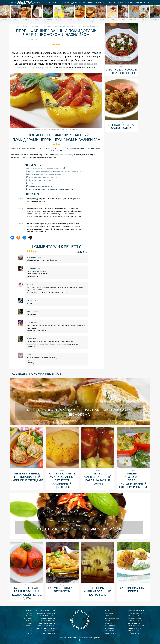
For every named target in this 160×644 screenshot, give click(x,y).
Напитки (118, 3)
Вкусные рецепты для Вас (25, 3)
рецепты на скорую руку (46, 626)
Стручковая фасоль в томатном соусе (121, 71)
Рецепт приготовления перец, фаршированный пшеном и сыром (133, 480)
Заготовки (88, 3)
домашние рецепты (135, 621)
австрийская (109, 631)
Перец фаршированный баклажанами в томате (98, 479)
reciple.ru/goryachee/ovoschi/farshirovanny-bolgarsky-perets (47, 344)
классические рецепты (137, 611)
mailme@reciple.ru (80, 640)
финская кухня (134, 631)
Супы (147, 3)
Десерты (76, 3)
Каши (109, 3)
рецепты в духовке (48, 633)
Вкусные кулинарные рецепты (80, 620)
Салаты (129, 3)
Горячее (65, 3)
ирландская (109, 613)
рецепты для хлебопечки (46, 613)
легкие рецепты (134, 623)
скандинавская (110, 633)
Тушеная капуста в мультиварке (121, 127)
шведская (108, 621)
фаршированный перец (64, 155)
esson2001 (33, 40)
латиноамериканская (112, 618)
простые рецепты (135, 616)
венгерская (109, 623)
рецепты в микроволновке (46, 611)
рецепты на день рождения (45, 628)
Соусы (138, 3)
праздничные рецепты (136, 626)
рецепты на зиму (49, 631)
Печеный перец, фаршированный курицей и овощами (27, 477)
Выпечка (54, 3)
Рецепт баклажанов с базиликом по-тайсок (79, 529)
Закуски (100, 3)
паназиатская (110, 626)
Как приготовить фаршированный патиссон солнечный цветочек (62, 480)
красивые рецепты (135, 613)
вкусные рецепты (135, 618)
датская (108, 611)
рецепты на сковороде (47, 618)
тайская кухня (134, 633)
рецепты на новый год (47, 621)
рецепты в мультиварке (47, 623)
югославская (110, 628)
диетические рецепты (47, 616)
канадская (109, 616)
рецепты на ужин (135, 628)
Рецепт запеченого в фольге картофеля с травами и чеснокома (79, 412)
